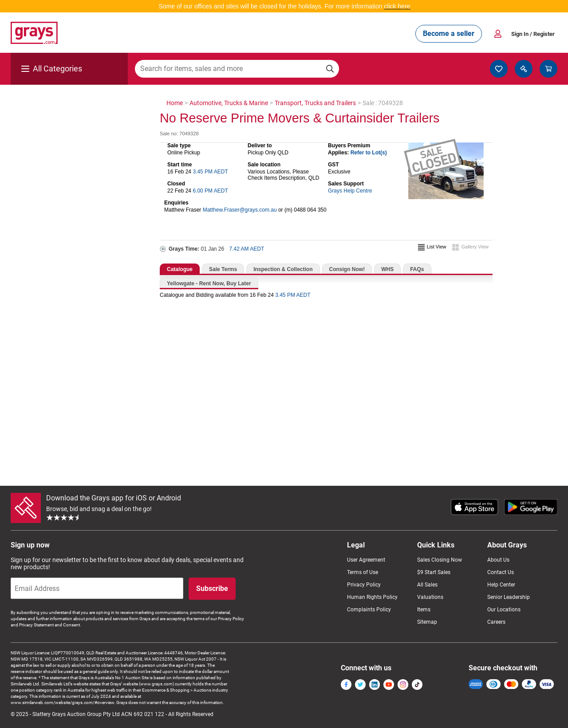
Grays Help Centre (350, 191)
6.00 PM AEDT (210, 191)
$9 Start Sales (434, 572)
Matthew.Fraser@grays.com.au (240, 210)
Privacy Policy (364, 585)
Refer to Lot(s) (369, 153)
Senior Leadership (509, 597)
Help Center (501, 585)
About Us (498, 560)
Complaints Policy (369, 610)
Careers (496, 622)
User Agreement (366, 560)
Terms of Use (363, 572)
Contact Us (501, 572)
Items (424, 610)
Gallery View (475, 247)
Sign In (533, 34)
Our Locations (504, 610)
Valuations (430, 597)
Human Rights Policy (372, 597)
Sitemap (427, 622)
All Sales (427, 585)
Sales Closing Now (440, 560)
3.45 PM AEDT (210, 172)
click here (397, 6)
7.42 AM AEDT (247, 249)
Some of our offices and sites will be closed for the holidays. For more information (271, 6)
